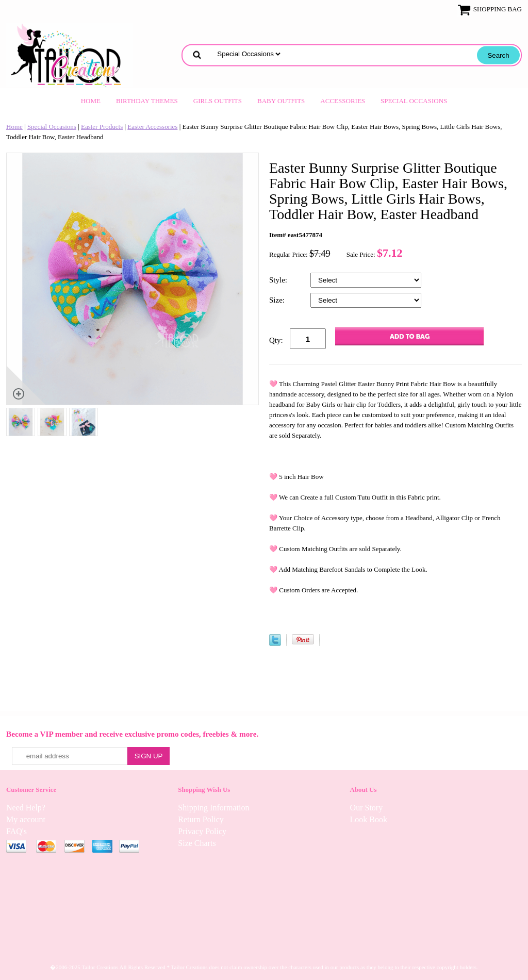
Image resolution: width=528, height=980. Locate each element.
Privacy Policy (202, 831)
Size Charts (197, 843)
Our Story (367, 808)
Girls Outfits (218, 101)
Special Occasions (414, 101)
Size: (278, 300)
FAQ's (16, 831)
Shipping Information (213, 808)
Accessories (343, 101)
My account (26, 819)
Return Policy (201, 819)
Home (91, 101)
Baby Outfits (281, 101)
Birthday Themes (147, 101)
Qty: (276, 340)
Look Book (369, 819)
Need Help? (26, 808)
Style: (279, 280)
